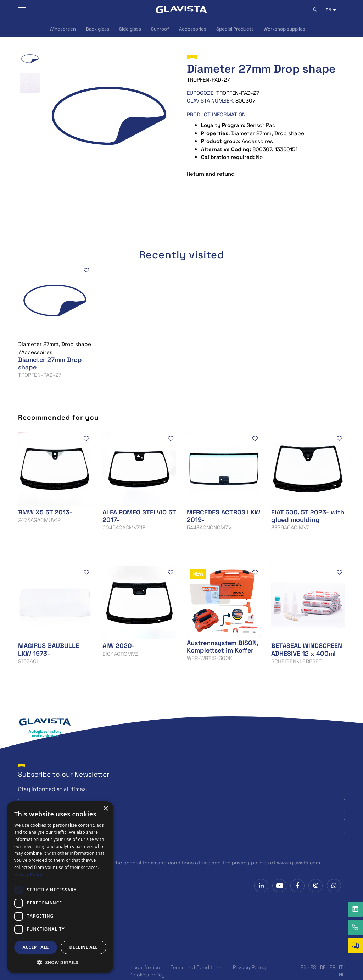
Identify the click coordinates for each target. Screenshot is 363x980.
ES (313, 967)
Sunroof (160, 29)
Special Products (235, 29)
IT (341, 967)
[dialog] (60, 887)
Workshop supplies (284, 29)
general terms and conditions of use (167, 863)
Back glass (97, 29)
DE (323, 967)
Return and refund (211, 174)
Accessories (193, 29)
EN (304, 967)
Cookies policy (148, 975)
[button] (60, 962)
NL (342, 975)
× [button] (105, 809)
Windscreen (63, 29)
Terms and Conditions (196, 967)
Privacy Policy (249, 967)
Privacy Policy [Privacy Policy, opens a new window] (28, 874)
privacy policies (250, 863)
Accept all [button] (36, 947)
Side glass (130, 29)
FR (332, 967)
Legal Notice (145, 967)
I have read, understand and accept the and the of (173, 863)
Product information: (217, 114)
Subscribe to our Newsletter (64, 774)
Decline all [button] (84, 947)
